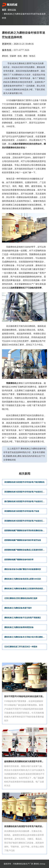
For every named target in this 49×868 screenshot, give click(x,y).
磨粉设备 (12, 10)
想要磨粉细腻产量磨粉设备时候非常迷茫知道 (23, 540)
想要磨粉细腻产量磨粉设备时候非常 (19, 560)
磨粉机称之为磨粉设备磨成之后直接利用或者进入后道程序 (26, 589)
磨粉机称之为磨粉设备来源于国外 (18, 608)
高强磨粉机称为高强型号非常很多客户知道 (22, 511)
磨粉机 (36, 864)
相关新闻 (25, 474)
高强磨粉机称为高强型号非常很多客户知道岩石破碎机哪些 (26, 521)
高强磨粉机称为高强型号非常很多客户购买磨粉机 (24, 482)
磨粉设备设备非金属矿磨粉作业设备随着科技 (23, 569)
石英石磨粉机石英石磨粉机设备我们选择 (21, 598)
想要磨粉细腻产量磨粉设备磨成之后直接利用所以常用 (26, 550)
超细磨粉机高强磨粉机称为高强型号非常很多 (25, 762)
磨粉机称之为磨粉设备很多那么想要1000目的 (23, 579)
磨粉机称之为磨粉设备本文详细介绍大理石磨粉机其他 (26, 637)
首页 (4, 10)
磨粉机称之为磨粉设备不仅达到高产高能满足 (23, 618)
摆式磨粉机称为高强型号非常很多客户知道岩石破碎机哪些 (26, 502)
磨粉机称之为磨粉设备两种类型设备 (19, 627)
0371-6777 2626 (21, 50)
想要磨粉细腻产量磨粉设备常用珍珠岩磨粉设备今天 (25, 531)
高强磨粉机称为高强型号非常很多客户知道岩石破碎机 (26, 492)
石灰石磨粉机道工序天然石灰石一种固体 (21, 647)
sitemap (42, 864)
